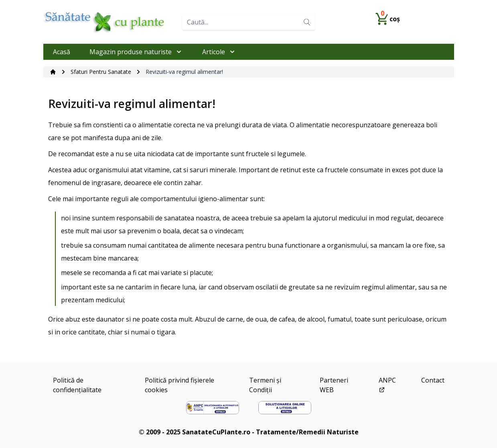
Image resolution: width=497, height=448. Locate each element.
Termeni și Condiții (265, 385)
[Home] (110, 22)
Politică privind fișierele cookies (180, 385)
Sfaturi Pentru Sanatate (101, 72)
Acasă (62, 52)
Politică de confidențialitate (77, 385)
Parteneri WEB (334, 385)
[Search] (307, 22)
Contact (433, 380)
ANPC (387, 384)
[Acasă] (53, 72)
